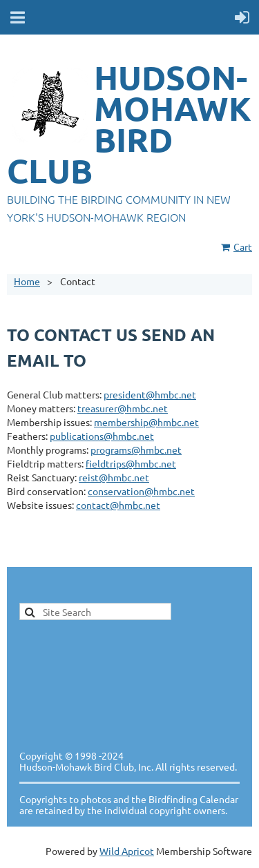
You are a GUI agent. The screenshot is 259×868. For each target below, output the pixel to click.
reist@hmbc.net (114, 477)
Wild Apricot (127, 851)
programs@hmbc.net (136, 450)
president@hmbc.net (150, 394)
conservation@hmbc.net (141, 491)
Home (27, 281)
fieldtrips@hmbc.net (131, 463)
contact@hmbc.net (118, 505)
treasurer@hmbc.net (123, 408)
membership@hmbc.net (146, 422)
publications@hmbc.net (102, 436)
